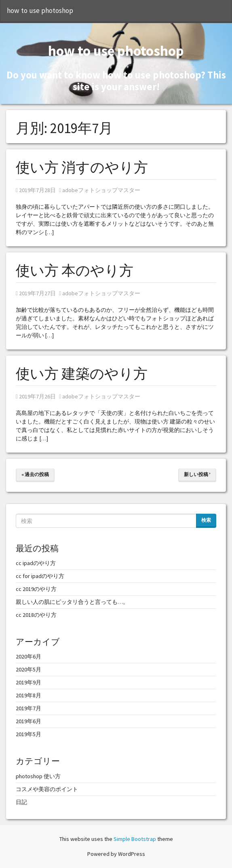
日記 (21, 802)
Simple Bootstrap (135, 839)
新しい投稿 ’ (197, 474)
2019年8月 (28, 695)
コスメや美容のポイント (47, 789)
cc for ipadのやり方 (40, 576)
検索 (206, 520)
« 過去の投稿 (35, 474)
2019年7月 (28, 708)
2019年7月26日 (36, 396)
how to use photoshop (40, 11)
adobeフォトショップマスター (100, 190)
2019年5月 (28, 734)
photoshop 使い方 (38, 776)
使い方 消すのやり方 (82, 167)
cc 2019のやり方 (36, 589)
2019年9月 (28, 682)
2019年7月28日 (36, 190)
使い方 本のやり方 (75, 271)
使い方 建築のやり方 (82, 374)
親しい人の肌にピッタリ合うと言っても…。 (72, 602)
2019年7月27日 (36, 293)
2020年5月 (28, 669)
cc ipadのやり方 (36, 563)
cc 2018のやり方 (36, 615)
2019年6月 (28, 721)
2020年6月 (28, 656)
